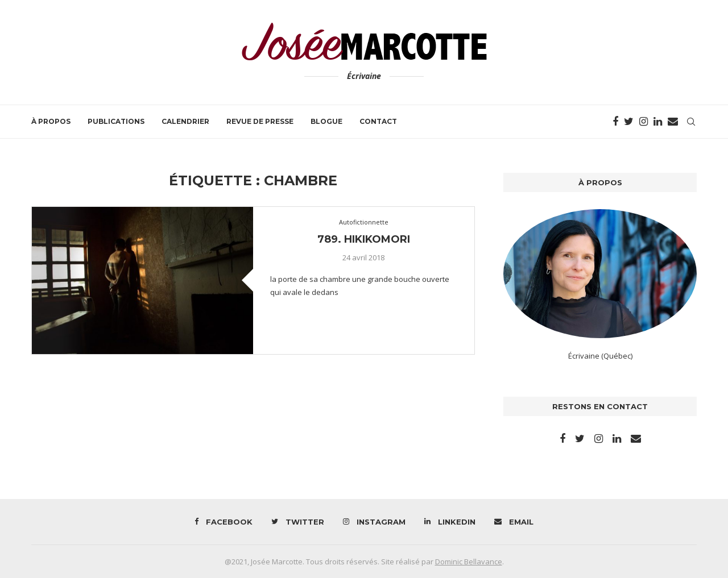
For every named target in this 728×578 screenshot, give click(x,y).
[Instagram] (644, 122)
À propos (51, 121)
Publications (116, 121)
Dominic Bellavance (469, 562)
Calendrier (185, 121)
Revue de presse (260, 121)
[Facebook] (615, 122)
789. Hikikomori (364, 239)
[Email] (673, 122)
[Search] (691, 122)
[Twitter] (629, 122)
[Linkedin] (658, 122)
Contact (378, 121)
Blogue (326, 121)
